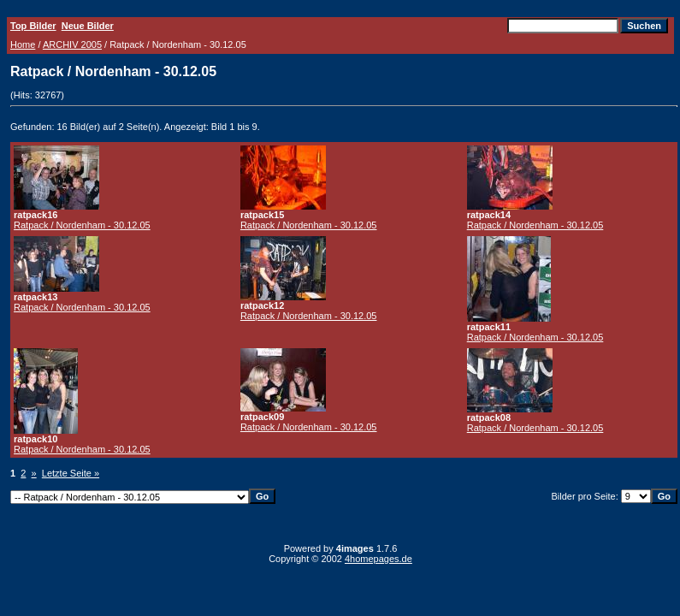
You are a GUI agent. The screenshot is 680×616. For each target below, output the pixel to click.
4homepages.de (378, 559)
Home (23, 44)
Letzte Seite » (71, 473)
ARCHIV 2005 (72, 44)
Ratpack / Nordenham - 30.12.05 (82, 225)
